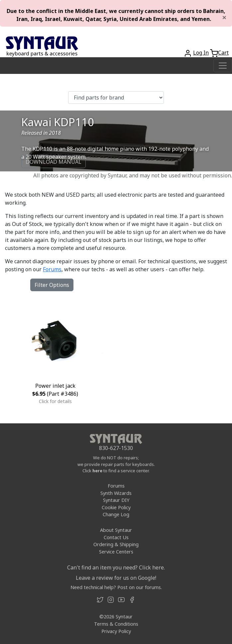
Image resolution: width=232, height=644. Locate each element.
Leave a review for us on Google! (116, 578)
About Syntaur (116, 530)
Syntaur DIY (116, 500)
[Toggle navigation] (223, 66)
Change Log (116, 514)
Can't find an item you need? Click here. (116, 567)
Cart (223, 53)
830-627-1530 (116, 448)
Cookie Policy (116, 507)
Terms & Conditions (116, 624)
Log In (201, 53)
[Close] (224, 17)
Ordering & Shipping (116, 544)
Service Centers (116, 552)
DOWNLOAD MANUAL (54, 162)
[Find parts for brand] (116, 98)
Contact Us (116, 537)
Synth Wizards (116, 493)
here (97, 471)
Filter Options (52, 285)
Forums (52, 269)
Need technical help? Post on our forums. (116, 587)
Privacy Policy (116, 631)
